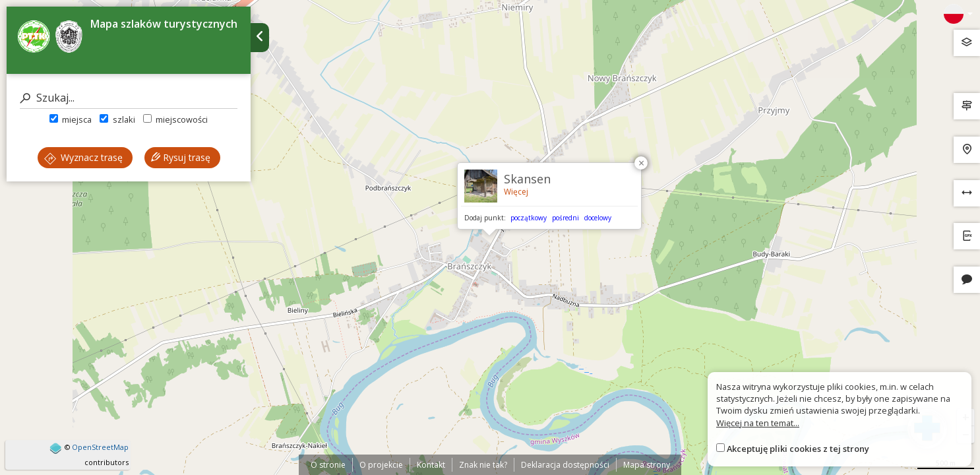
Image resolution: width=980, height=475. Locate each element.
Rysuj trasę (181, 157)
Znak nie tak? (483, 465)
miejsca (71, 119)
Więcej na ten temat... (758, 423)
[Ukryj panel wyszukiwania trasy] (260, 38)
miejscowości (175, 119)
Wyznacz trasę (83, 157)
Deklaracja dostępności (565, 465)
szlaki (117, 119)
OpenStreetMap (100, 447)
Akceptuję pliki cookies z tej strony (798, 449)
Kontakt (431, 465)
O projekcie (381, 465)
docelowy (598, 218)
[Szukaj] (129, 98)
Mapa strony (647, 465)
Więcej (516, 192)
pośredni (566, 218)
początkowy (529, 218)
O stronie (328, 465)
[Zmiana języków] (958, 14)
